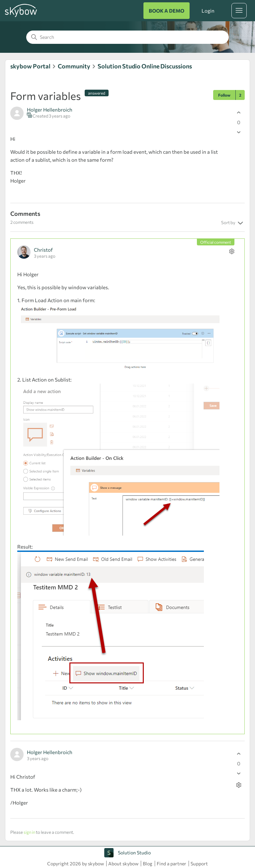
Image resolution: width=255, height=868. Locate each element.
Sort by (233, 223)
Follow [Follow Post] (224, 95)
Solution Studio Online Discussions (145, 66)
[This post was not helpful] (239, 132)
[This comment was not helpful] (239, 773)
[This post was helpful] (239, 112)
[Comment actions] (232, 251)
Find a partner (171, 864)
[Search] (127, 37)
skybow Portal (30, 66)
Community (74, 66)
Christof (43, 250)
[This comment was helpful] (239, 754)
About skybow (123, 864)
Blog (148, 864)
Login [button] (208, 11)
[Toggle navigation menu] (239, 11)
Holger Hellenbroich (50, 110)
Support (199, 864)
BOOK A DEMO (167, 11)
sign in (29, 832)
